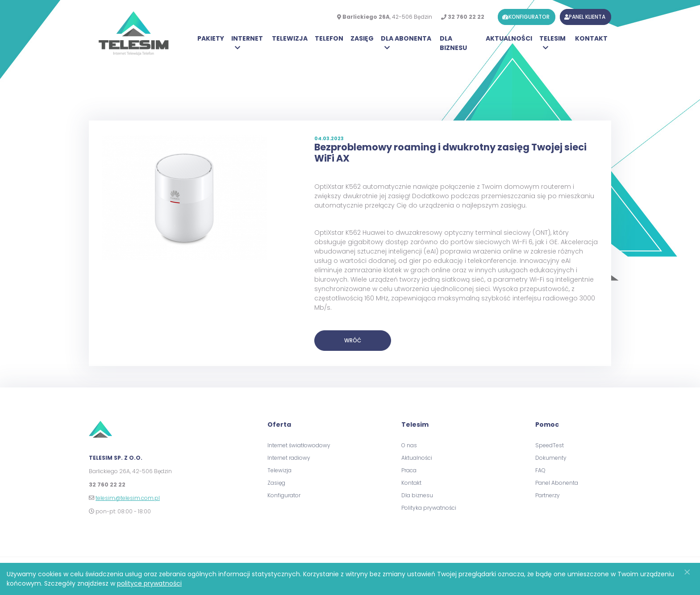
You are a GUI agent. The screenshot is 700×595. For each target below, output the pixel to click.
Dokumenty (551, 458)
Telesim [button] (552, 38)
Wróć (353, 340)
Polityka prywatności (429, 508)
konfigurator (526, 17)
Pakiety (211, 38)
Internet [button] (247, 38)
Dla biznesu (453, 43)
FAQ (540, 470)
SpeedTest (550, 445)
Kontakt (591, 38)
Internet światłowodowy (299, 445)
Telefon (329, 38)
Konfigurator (284, 495)
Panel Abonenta (557, 483)
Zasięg (362, 38)
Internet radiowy (289, 458)
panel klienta (585, 17)
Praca (409, 470)
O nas (409, 445)
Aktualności (509, 38)
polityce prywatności (149, 583)
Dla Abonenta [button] (406, 38)
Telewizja (290, 38)
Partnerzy (548, 495)
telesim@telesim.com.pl (128, 498)
